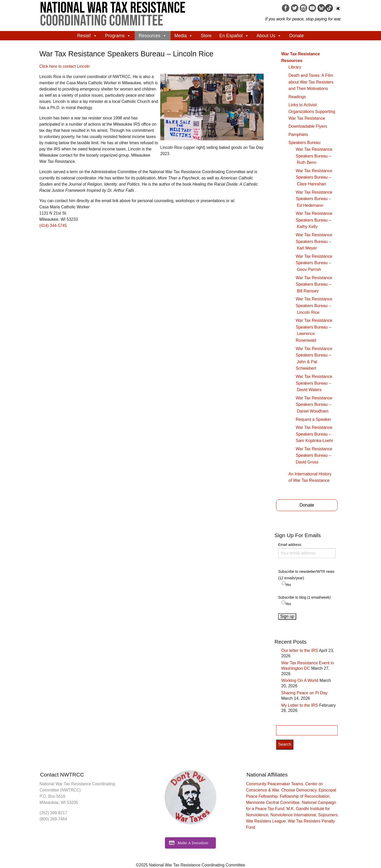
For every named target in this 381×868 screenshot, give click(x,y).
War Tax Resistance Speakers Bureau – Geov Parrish (314, 263)
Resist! (87, 36)
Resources (153, 36)
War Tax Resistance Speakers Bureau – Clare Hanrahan (314, 177)
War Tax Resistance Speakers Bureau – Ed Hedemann (314, 199)
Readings (297, 97)
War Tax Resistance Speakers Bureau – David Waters (314, 383)
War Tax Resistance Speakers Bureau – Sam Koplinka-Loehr (314, 434)
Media (184, 36)
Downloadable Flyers (308, 126)
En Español (234, 36)
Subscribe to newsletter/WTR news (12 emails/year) (306, 575)
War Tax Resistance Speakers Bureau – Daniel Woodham (314, 405)
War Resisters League (266, 821)
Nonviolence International (293, 815)
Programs (118, 36)
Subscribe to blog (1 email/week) (304, 597)
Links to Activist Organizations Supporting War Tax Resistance (312, 111)
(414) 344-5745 (53, 226)
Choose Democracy (299, 790)
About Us (269, 36)
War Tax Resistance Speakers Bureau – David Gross (314, 455)
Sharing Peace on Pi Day (304, 693)
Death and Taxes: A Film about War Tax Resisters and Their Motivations (311, 82)
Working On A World (300, 680)
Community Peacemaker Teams (275, 784)
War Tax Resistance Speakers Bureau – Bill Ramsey (314, 284)
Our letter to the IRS (300, 650)
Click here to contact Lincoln (64, 66)
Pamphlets (298, 135)
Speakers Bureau (304, 143)
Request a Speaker (313, 419)
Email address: (307, 550)
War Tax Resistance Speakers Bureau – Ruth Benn (314, 156)
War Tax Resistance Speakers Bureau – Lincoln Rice (314, 306)
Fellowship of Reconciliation (305, 796)
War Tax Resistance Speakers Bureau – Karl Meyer (314, 241)
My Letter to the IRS (300, 705)
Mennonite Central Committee (273, 802)
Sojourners (328, 815)
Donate (297, 36)
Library (295, 67)
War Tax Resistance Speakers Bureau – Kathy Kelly (314, 220)
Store (206, 36)
